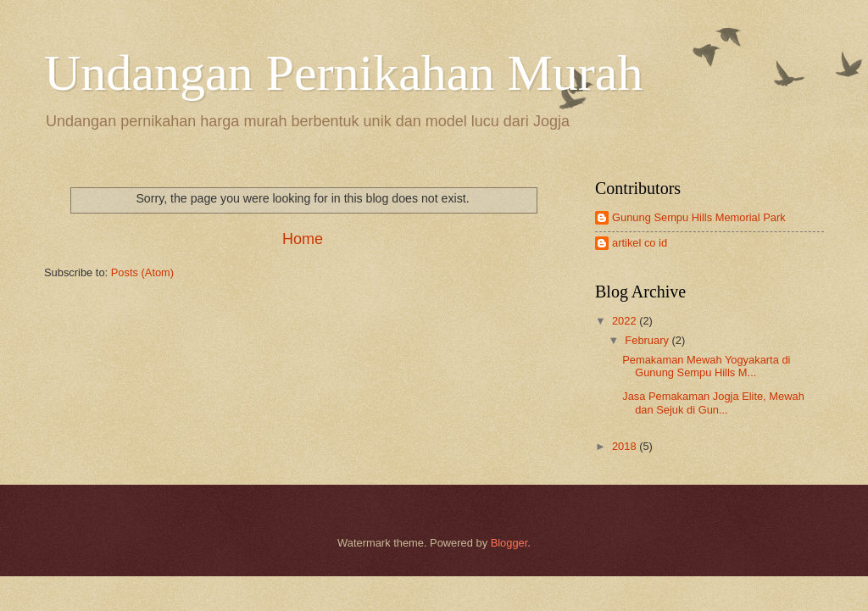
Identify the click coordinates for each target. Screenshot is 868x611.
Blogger (509, 543)
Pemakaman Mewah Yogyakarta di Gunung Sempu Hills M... (706, 366)
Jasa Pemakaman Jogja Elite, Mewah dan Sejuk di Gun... (713, 403)
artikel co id (640, 243)
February (648, 340)
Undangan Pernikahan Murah (343, 73)
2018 (626, 446)
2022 (626, 321)
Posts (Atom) (142, 272)
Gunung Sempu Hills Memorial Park (699, 217)
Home (303, 239)
